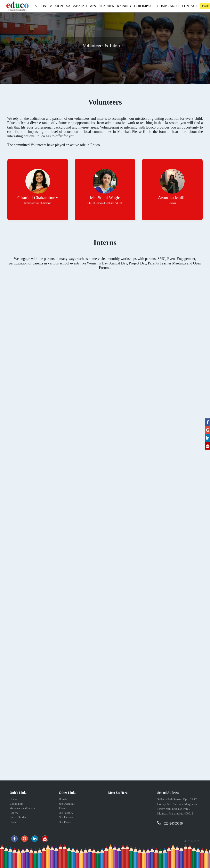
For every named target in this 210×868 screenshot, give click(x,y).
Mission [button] (56, 6)
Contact (14, 822)
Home (13, 799)
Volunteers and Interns (23, 808)
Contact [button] (189, 6)
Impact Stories (18, 817)
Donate (63, 799)
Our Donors (66, 822)
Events (63, 808)
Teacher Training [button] (115, 6)
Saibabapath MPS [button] (81, 6)
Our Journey (66, 813)
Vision (41, 6)
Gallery (14, 813)
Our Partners (66, 817)
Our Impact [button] (144, 6)
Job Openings (67, 804)
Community (17, 804)
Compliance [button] (168, 6)
